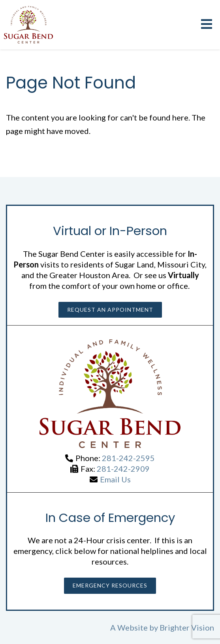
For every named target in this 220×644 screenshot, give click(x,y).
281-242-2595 (128, 458)
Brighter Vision (187, 627)
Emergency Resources (110, 585)
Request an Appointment (110, 310)
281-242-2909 (123, 469)
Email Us (115, 479)
